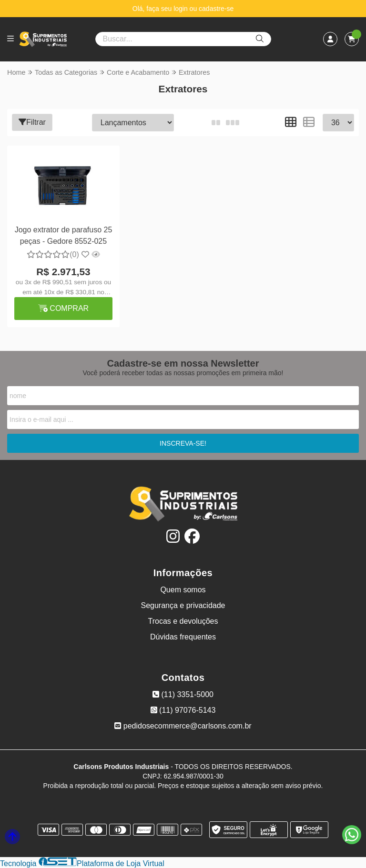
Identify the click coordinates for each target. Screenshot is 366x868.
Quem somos (183, 590)
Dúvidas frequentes (183, 637)
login (181, 9)
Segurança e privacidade (183, 605)
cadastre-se (216, 9)
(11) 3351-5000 (183, 694)
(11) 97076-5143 (183, 710)
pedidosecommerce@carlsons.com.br (183, 726)
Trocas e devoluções (183, 621)
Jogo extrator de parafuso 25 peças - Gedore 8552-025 (64, 235)
